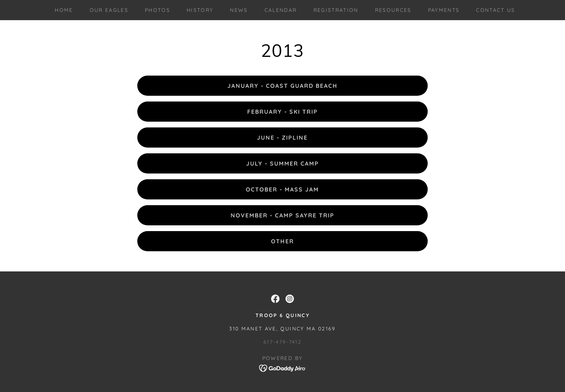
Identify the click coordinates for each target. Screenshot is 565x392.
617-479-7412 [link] (282, 342)
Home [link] (64, 10)
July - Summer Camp (282, 163)
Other (282, 241)
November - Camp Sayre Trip (282, 215)
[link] (275, 299)
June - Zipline (282, 138)
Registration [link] (336, 10)
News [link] (239, 10)
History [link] (200, 10)
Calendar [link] (281, 10)
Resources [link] (393, 10)
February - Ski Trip (282, 112)
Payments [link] (444, 10)
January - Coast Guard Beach (282, 86)
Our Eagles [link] (109, 10)
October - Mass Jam (282, 189)
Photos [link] (157, 10)
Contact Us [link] (495, 10)
